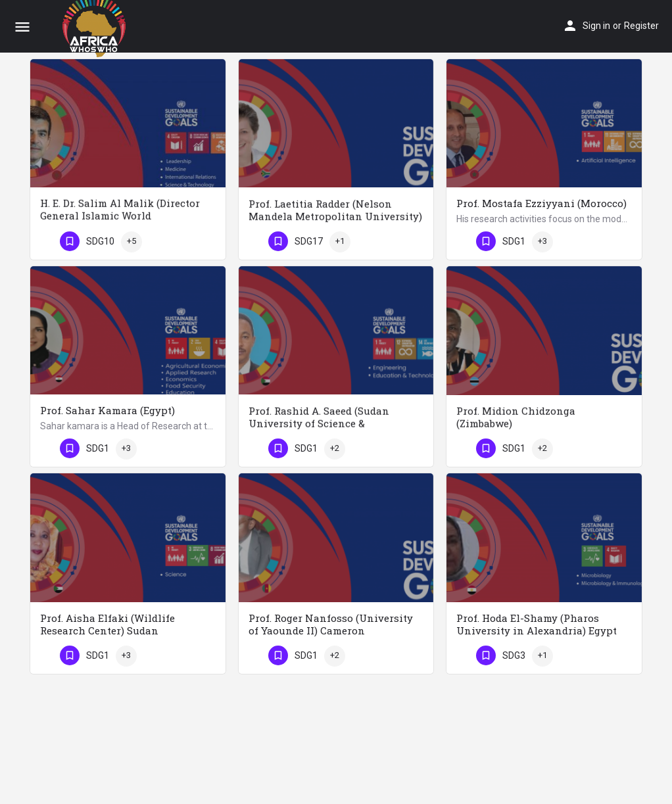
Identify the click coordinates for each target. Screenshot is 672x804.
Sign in (596, 26)
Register (641, 26)
